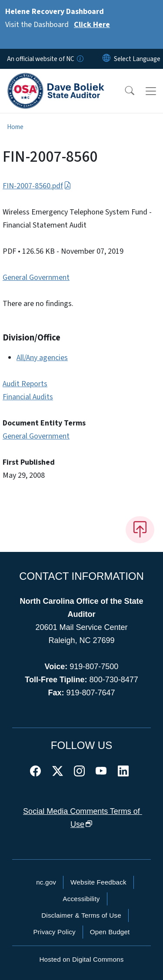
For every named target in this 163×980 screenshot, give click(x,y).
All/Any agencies (42, 358)
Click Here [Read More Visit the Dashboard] (92, 25)
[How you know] (80, 59)
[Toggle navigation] (151, 91)
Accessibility (81, 899)
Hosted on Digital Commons (81, 959)
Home (15, 127)
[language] (137, 59)
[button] (124, 91)
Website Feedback (98, 882)
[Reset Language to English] (106, 59)
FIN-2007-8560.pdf (37, 186)
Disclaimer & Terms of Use (81, 915)
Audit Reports (25, 384)
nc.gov (46, 882)
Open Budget (110, 932)
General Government (36, 277)
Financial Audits (28, 397)
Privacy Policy (54, 932)
